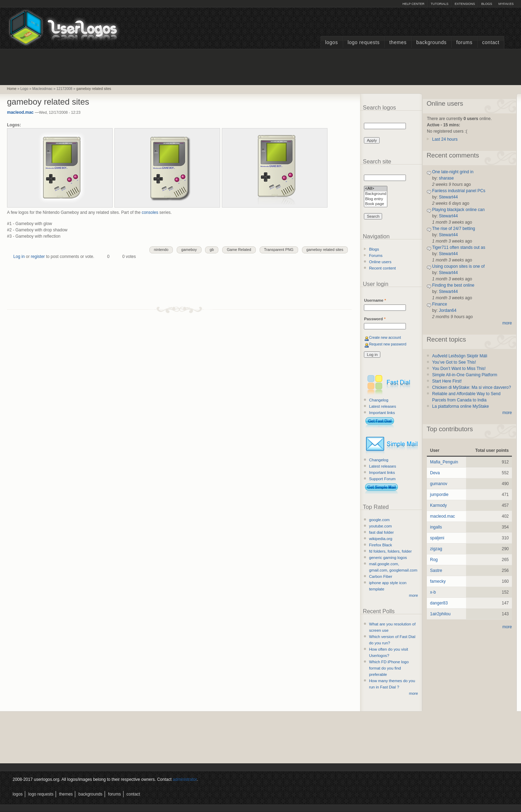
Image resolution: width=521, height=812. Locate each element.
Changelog (379, 400)
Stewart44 (448, 197)
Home (12, 89)
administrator (185, 779)
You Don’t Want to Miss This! (459, 369)
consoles (151, 212)
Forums (464, 43)
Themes (398, 43)
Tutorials (439, 4)
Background (376, 194)
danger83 (439, 603)
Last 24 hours (445, 139)
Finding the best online (453, 285)
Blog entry (376, 199)
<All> (376, 189)
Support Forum (382, 479)
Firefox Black (381, 545)
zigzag (436, 549)
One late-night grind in (453, 172)
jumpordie (439, 495)
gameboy (189, 250)
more (414, 595)
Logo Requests (364, 43)
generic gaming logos (388, 558)
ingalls (436, 527)
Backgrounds (432, 43)
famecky (438, 581)
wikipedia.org (381, 539)
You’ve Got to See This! (454, 362)
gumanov (439, 484)
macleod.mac (20, 112)
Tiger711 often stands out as (459, 247)
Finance (440, 304)
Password (375, 319)
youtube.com (381, 526)
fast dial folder (382, 532)
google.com (379, 520)
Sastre (436, 570)
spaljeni (437, 538)
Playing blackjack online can (458, 210)
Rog (434, 560)
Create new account (385, 338)
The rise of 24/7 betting (454, 229)
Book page (376, 204)
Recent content (383, 268)
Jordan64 (448, 310)
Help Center (413, 4)
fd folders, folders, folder (390, 551)
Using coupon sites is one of (458, 266)
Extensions (465, 4)
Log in (19, 257)
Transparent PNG (279, 250)
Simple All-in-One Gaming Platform (465, 375)
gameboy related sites (94, 89)
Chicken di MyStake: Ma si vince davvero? (471, 387)
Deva (435, 473)
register (38, 257)
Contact (491, 43)
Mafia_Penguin (444, 462)
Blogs (487, 4)
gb (212, 250)
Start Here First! (447, 381)
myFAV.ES (506, 4)
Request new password (388, 344)
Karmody (438, 505)
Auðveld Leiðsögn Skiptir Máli (460, 356)
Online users (380, 262)
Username (375, 300)
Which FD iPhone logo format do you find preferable (389, 668)
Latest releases (383, 406)
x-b (433, 592)
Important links (382, 413)
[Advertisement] (261, 66)
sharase (446, 178)
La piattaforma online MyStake (460, 406)
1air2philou (440, 614)
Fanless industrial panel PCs (459, 191)
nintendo (161, 250)
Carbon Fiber (381, 576)
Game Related (239, 250)
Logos (331, 43)
